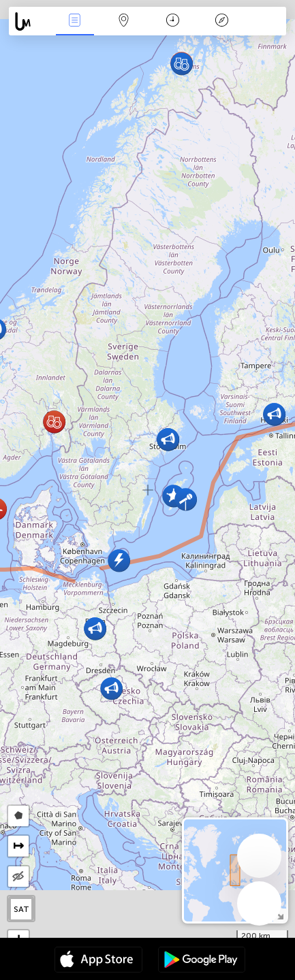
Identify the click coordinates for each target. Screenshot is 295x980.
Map (124, 21)
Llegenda (222, 21)
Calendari (173, 21)
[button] (111, 688)
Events (75, 21)
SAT (21, 909)
